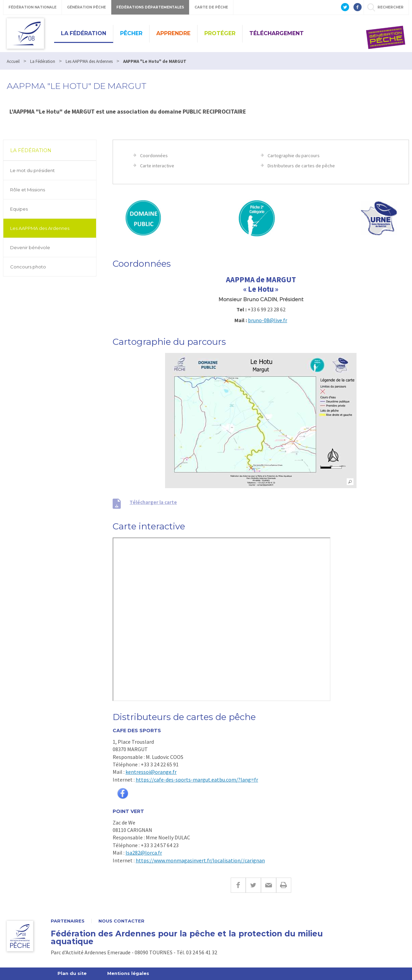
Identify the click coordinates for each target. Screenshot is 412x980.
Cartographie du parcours (294, 156)
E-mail (268, 885)
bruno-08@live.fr (268, 320)
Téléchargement (277, 33)
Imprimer (284, 885)
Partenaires (68, 921)
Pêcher (131, 33)
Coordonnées (154, 156)
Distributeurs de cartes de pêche (301, 166)
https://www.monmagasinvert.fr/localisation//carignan (200, 860)
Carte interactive (157, 166)
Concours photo (28, 267)
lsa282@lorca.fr (144, 853)
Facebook (238, 885)
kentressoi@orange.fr (151, 772)
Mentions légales (129, 974)
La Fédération (84, 33)
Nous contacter (121, 921)
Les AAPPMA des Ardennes (40, 228)
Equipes (19, 209)
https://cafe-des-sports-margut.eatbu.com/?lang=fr (197, 780)
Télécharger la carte (153, 502)
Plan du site (72, 974)
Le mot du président (32, 170)
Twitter (253, 885)
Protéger (220, 33)
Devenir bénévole (30, 247)
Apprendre (173, 33)
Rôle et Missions (28, 190)
